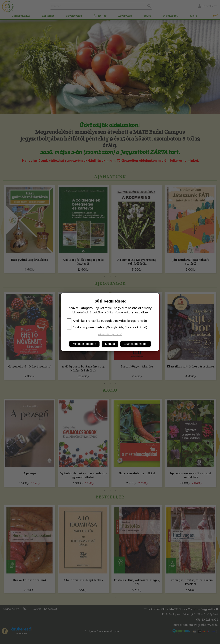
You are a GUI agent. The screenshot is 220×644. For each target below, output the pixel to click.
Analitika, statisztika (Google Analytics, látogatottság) (107, 321)
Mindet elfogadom (84, 344)
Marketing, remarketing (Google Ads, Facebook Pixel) (107, 327)
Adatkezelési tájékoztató (110, 334)
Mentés (110, 344)
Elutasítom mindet (136, 344)
